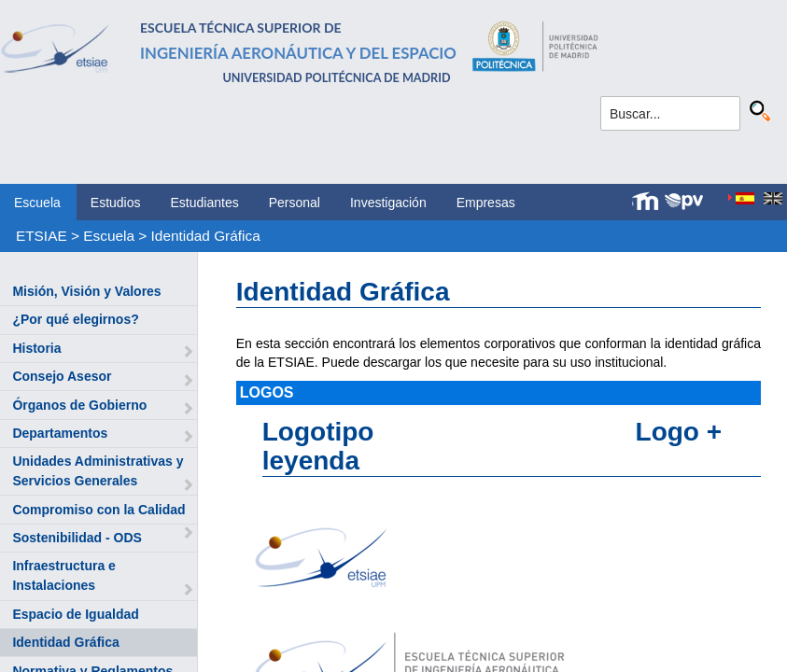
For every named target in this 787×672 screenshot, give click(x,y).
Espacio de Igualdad (75, 614)
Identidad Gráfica (206, 236)
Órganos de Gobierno (79, 405)
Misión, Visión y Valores (86, 291)
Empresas (486, 203)
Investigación (388, 203)
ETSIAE (42, 236)
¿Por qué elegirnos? (75, 319)
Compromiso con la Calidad (98, 510)
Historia (36, 348)
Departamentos (60, 433)
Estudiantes (205, 203)
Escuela (37, 203)
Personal (295, 203)
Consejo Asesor (62, 376)
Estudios (116, 203)
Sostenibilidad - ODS (77, 538)
